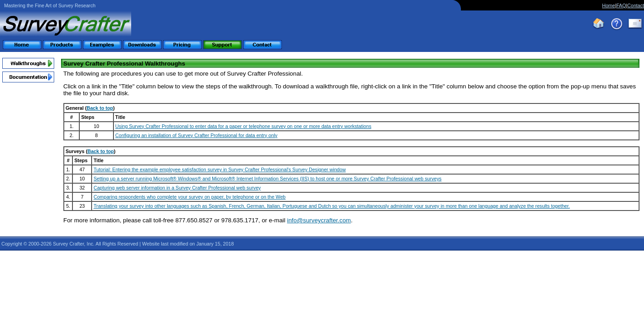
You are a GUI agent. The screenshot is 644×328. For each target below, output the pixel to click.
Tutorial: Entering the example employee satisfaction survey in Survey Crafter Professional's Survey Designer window (220, 169)
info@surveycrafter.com (319, 220)
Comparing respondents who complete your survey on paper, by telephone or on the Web (189, 197)
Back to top (100, 108)
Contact (636, 5)
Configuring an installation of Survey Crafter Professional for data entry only (196, 135)
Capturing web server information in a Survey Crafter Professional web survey (177, 188)
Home (608, 5)
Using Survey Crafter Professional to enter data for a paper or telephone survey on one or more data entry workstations (243, 126)
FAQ (621, 5)
